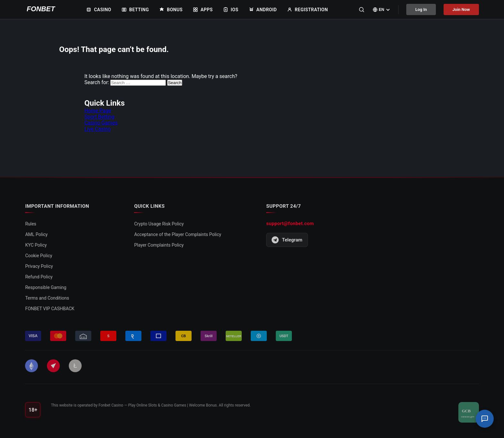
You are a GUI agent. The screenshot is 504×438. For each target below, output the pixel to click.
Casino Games (101, 123)
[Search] (361, 10)
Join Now (461, 9)
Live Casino (97, 129)
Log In (421, 9)
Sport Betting (99, 117)
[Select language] (381, 10)
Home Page (98, 111)
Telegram (287, 240)
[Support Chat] (485, 419)
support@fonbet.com (290, 223)
